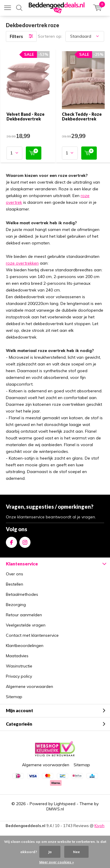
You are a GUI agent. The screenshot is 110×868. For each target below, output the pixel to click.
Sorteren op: (50, 36)
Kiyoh (99, 826)
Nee (76, 852)
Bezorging (16, 605)
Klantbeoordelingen (25, 646)
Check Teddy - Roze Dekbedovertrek (82, 117)
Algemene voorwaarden (29, 686)
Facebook (11, 541)
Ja (50, 852)
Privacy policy (19, 676)
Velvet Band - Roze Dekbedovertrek (26, 117)
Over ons (15, 574)
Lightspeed (65, 804)
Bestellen (15, 584)
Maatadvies (17, 656)
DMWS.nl (55, 809)
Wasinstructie (19, 666)
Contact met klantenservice (32, 635)
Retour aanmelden (24, 615)
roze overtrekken (22, 263)
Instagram (25, 541)
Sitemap (14, 697)
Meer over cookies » (57, 862)
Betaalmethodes (22, 594)
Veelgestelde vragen (26, 625)
